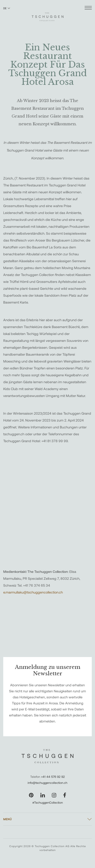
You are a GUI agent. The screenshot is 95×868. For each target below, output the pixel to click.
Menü (8, 819)
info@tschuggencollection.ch (47, 783)
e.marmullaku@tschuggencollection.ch (33, 592)
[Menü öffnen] (88, 8)
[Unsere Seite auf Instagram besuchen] (54, 795)
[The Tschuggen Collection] (48, 15)
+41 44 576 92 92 (53, 777)
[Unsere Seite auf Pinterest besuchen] (31, 795)
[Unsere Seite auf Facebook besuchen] (65, 795)
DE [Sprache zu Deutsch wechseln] (7, 8)
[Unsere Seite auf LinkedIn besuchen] (43, 795)
